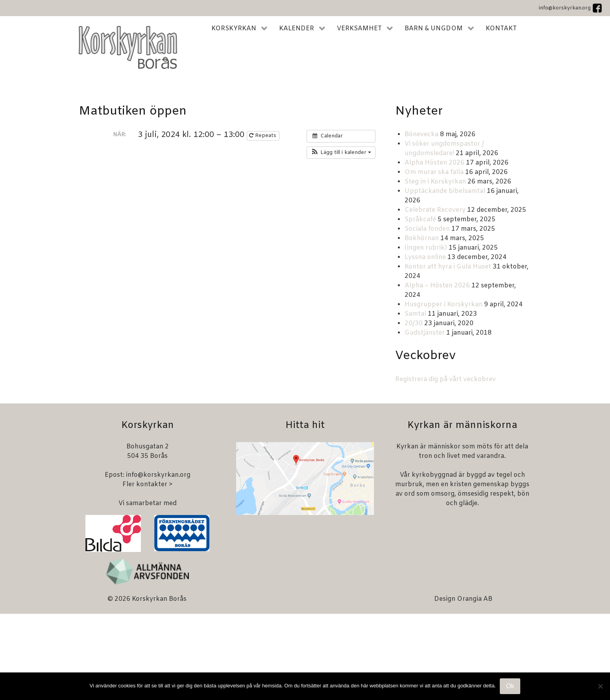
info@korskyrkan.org (565, 8)
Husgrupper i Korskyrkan (444, 305)
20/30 (414, 323)
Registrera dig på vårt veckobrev (445, 379)
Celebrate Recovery (435, 210)
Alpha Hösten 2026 (434, 163)
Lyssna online (425, 257)
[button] (341, 153)
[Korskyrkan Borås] (128, 47)
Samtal (415, 314)
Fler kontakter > (148, 484)
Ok (510, 686)
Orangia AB (475, 599)
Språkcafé (420, 219)
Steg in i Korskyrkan (435, 182)
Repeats (263, 136)
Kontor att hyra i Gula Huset (448, 267)
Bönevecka (421, 134)
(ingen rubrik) (426, 248)
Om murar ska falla (434, 172)
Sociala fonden (427, 229)
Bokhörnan (422, 238)
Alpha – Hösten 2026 (437, 286)
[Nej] (600, 686)
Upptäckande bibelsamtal (445, 191)
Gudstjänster (425, 333)
